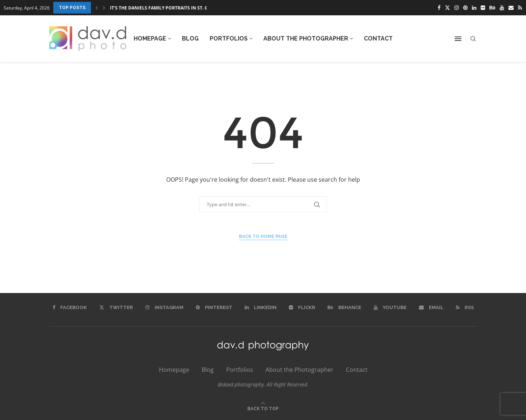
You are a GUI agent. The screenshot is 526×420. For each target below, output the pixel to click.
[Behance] (492, 8)
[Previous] (97, 8)
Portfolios (229, 38)
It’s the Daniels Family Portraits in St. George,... (169, 8)
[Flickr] (483, 8)
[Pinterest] (465, 8)
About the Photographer (306, 38)
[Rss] (520, 8)
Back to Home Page (263, 236)
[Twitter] (447, 8)
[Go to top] (263, 408)
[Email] (511, 8)
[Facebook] (439, 8)
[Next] (104, 8)
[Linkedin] (474, 8)
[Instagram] (457, 8)
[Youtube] (502, 8)
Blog (190, 38)
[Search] (473, 39)
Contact (378, 38)
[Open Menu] (458, 39)
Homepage (150, 38)
